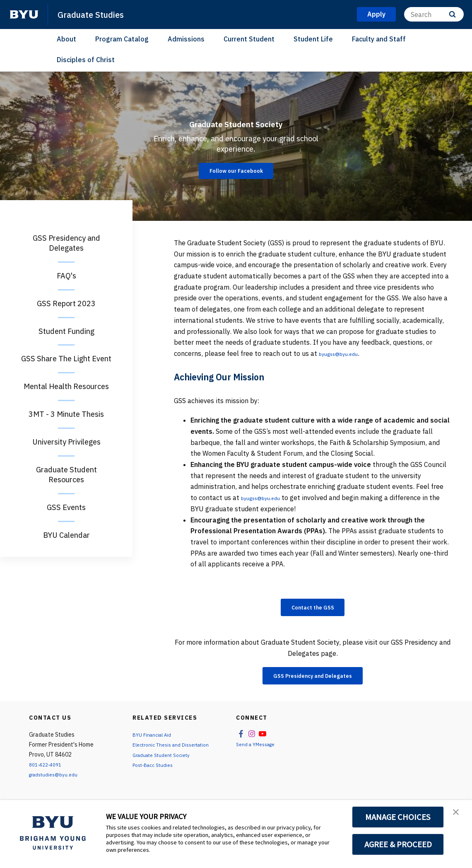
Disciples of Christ (86, 60)
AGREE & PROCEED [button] (398, 844)
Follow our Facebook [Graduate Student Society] (236, 179)
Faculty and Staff (379, 39)
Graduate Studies (97, 14)
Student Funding (66, 331)
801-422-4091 (48, 770)
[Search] (434, 14)
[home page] (24, 15)
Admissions (186, 39)
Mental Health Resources (66, 386)
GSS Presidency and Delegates (313, 680)
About (66, 39)
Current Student (249, 39)
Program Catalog (122, 39)
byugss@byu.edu (344, 353)
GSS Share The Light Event (66, 359)
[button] (458, 815)
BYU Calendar (66, 535)
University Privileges (66, 442)
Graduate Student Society (236, 119)
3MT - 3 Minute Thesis (66, 414)
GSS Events (66, 507)
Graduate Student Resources (66, 475)
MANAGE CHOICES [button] (398, 817)
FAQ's (66, 276)
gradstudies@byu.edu (57, 780)
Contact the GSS (313, 609)
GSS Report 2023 (66, 303)
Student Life (313, 39)
